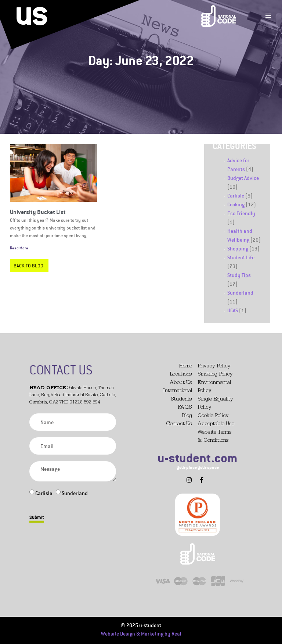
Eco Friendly (241, 213)
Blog (187, 416)
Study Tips (239, 275)
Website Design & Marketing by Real (141, 634)
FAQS (185, 408)
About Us (181, 383)
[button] (177, 477)
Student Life (241, 257)
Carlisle (236, 195)
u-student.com (198, 458)
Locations (181, 375)
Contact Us (179, 424)
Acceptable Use (216, 424)
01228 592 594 (85, 403)
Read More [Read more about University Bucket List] (19, 248)
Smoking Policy (215, 375)
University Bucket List (38, 212)
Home (185, 367)
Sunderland (240, 293)
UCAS (233, 310)
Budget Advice (243, 178)
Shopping (238, 248)
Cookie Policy (213, 416)
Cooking (236, 204)
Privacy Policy (214, 367)
